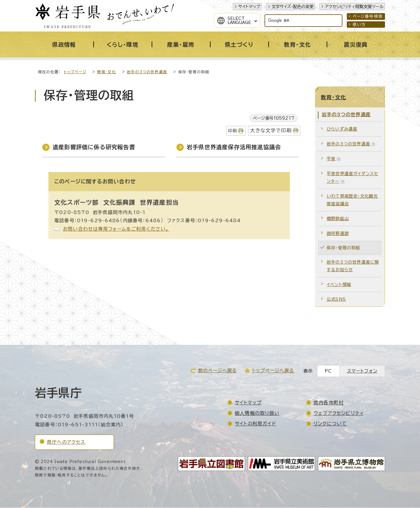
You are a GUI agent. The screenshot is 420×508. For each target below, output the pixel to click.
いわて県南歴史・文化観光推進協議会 (352, 200)
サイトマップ (249, 7)
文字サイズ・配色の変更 (293, 7)
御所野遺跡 (338, 234)
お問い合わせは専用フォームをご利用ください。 (116, 229)
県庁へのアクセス (66, 442)
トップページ (75, 72)
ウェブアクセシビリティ (339, 413)
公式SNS (336, 299)
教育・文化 (106, 72)
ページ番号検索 (368, 16)
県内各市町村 (329, 403)
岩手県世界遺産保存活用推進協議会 (234, 147)
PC (328, 371)
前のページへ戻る (218, 371)
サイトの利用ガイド (255, 424)
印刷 (232, 131)
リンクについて (330, 424)
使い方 (359, 25)
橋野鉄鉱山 (338, 219)
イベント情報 (339, 285)
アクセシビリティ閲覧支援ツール (354, 7)
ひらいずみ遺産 (342, 129)
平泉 (334, 159)
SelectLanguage (239, 20)
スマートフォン (362, 371)
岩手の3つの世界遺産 (147, 72)
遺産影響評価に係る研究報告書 (94, 147)
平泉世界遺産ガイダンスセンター (352, 178)
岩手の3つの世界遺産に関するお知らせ (353, 266)
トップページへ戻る (273, 371)
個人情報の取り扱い (257, 413)
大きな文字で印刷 (271, 131)
